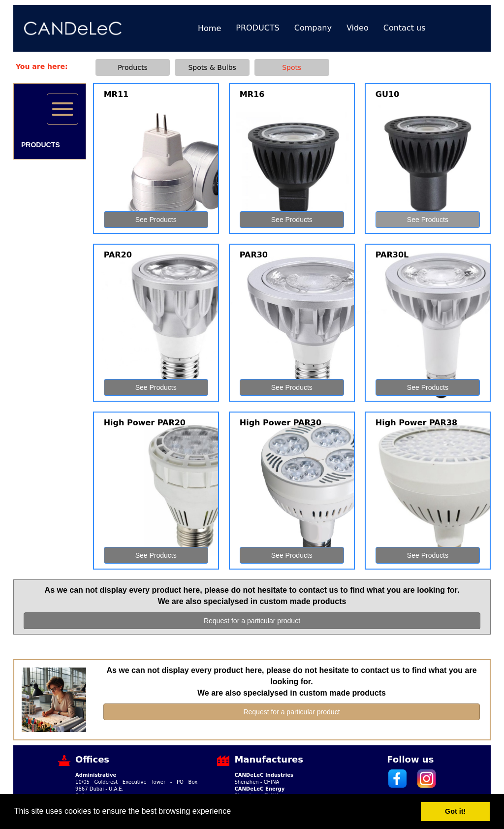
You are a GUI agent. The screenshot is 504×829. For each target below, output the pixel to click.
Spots (292, 67)
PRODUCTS (258, 28)
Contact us (405, 28)
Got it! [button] (455, 811)
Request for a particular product (252, 621)
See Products (156, 220)
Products (132, 67)
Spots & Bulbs (212, 67)
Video (358, 28)
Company (313, 28)
